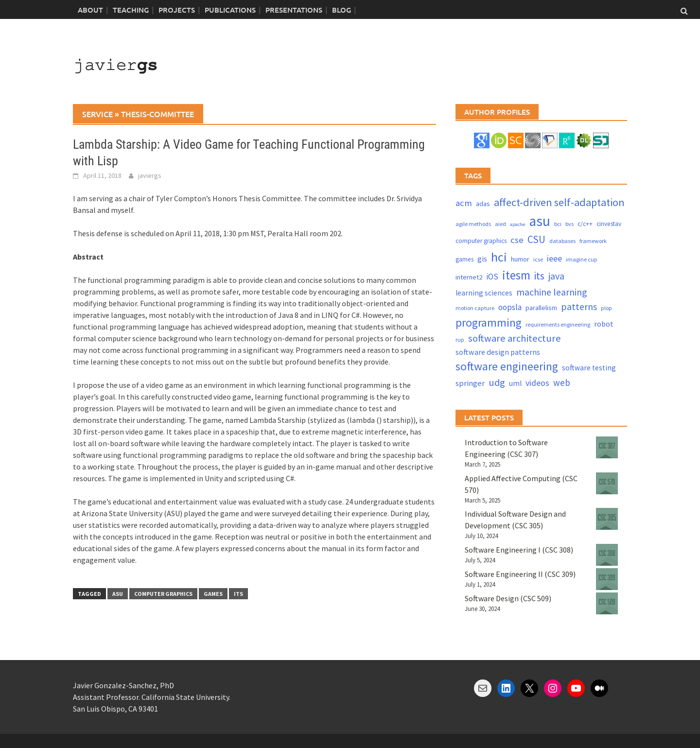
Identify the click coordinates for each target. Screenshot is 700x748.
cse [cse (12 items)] (517, 240)
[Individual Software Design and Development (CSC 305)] (607, 519)
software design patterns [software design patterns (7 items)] (498, 352)
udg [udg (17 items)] (497, 383)
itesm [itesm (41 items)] (516, 275)
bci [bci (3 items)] (558, 224)
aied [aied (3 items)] (500, 224)
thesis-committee (157, 114)
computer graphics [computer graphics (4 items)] (481, 241)
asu (118, 594)
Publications (230, 10)
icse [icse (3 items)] (538, 259)
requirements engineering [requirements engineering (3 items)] (558, 324)
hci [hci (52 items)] (499, 257)
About (90, 10)
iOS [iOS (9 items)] (492, 277)
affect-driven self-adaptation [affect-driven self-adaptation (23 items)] (559, 202)
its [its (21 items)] (539, 276)
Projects (177, 10)
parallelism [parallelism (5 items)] (541, 308)
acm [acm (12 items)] (464, 203)
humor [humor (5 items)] (520, 259)
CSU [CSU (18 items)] (536, 239)
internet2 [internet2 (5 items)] (469, 277)
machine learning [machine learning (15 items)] (552, 292)
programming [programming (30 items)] (489, 322)
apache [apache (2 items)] (517, 224)
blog (341, 10)
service (97, 114)
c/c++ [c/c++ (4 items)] (585, 224)
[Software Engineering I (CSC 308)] (607, 555)
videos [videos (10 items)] (537, 383)
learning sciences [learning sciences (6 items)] (484, 293)
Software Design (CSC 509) (508, 598)
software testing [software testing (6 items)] (589, 368)
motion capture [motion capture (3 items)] (475, 308)
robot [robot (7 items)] (604, 324)
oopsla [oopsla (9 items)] (510, 307)
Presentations (294, 10)
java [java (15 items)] (556, 276)
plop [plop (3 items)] (606, 308)
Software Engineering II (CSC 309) (520, 574)
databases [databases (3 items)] (562, 241)
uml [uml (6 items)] (515, 383)
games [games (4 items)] (464, 259)
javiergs (150, 175)
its (238, 594)
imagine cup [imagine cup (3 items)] (582, 259)
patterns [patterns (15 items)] (579, 306)
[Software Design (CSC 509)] (607, 603)
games (213, 594)
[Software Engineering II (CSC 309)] (607, 579)
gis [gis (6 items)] (482, 259)
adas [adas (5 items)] (483, 204)
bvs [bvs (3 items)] (569, 224)
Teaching (131, 10)
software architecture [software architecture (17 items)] (515, 338)
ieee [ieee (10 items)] (554, 258)
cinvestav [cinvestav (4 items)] (609, 224)
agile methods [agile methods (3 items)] (473, 224)
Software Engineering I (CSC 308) (519, 550)
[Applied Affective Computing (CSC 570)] (607, 483)
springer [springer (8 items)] (470, 383)
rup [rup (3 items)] (460, 339)
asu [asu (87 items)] (540, 221)
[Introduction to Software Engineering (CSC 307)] (607, 447)
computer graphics (163, 594)
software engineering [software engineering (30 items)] (507, 366)
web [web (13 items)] (562, 383)
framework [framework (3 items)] (593, 241)
